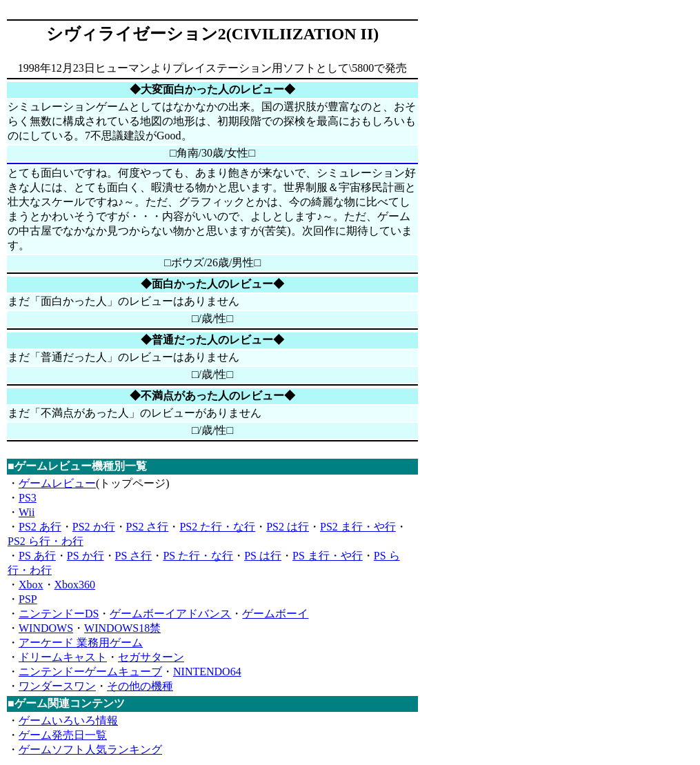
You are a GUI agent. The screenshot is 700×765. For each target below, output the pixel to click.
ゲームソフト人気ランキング (90, 749)
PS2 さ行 (148, 527)
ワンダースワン (57, 686)
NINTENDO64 (207, 672)
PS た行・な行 (198, 556)
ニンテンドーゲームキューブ (90, 672)
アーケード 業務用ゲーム (81, 643)
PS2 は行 (288, 527)
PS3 (28, 498)
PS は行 (263, 556)
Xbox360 (75, 585)
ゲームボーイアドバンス (170, 614)
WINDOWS (46, 628)
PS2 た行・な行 (217, 527)
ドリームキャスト (63, 657)
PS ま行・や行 (328, 556)
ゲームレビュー (57, 483)
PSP (28, 599)
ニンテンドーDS (59, 614)
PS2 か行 (94, 527)
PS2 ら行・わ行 (46, 541)
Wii (27, 512)
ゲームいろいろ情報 (68, 721)
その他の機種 (140, 686)
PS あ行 (37, 556)
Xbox (31, 585)
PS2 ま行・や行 (358, 527)
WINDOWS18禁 (122, 628)
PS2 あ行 (40, 527)
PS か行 (86, 556)
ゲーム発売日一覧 (63, 735)
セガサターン (151, 657)
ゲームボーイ (275, 614)
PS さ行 (134, 556)
